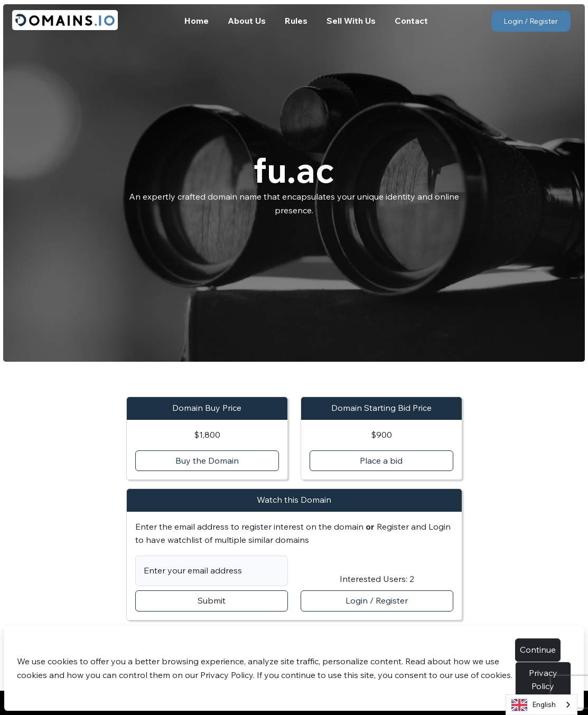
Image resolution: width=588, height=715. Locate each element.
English (534, 705)
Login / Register (531, 21)
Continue (538, 650)
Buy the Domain (207, 460)
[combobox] (542, 705)
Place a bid (381, 460)
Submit (212, 600)
